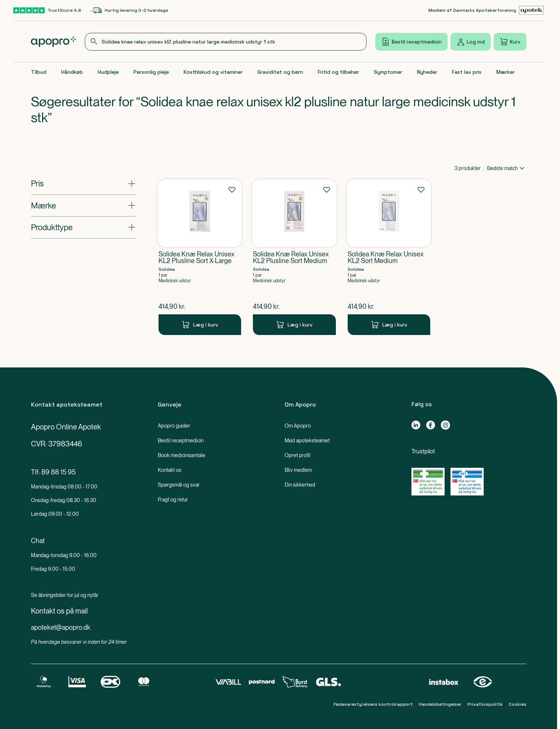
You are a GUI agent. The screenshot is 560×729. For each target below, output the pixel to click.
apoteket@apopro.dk (61, 627)
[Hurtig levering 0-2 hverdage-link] (129, 10)
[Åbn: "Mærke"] (84, 205)
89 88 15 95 (58, 472)
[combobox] (226, 42)
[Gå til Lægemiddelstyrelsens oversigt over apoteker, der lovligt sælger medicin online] (428, 482)
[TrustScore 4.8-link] (47, 10)
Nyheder (427, 72)
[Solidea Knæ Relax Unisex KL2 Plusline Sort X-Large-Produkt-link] (200, 257)
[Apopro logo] (54, 42)
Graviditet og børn (280, 72)
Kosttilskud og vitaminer (213, 72)
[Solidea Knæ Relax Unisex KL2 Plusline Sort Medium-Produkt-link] (294, 257)
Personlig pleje (151, 72)
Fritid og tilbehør (338, 72)
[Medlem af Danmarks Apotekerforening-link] (486, 10)
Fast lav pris (467, 72)
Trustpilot (423, 451)
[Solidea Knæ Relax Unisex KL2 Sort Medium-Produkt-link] (389, 257)
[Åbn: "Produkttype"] (84, 227)
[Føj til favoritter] (232, 189)
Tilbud (39, 72)
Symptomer (388, 72)
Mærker (505, 72)
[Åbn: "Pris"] (84, 183)
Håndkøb (72, 72)
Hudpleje (108, 72)
